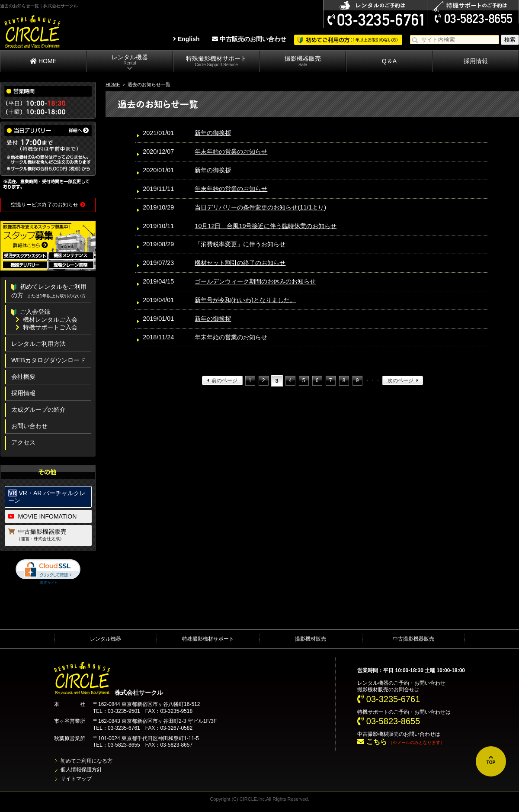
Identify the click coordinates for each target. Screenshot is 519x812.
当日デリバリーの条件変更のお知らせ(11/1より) (260, 207)
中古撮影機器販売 (49, 535)
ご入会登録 (31, 312)
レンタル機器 (130, 60)
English (186, 39)
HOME (43, 61)
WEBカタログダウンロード (48, 360)
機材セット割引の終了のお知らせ (240, 263)
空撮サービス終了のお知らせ (48, 205)
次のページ (400, 380)
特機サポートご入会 (46, 327)
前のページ (224, 380)
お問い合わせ (29, 426)
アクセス (23, 442)
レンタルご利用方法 (38, 344)
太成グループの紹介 (38, 409)
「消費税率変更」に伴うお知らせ (240, 244)
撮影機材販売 (311, 639)
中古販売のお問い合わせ (249, 39)
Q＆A (389, 61)
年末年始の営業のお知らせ (231, 151)
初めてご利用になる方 (86, 761)
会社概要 (23, 377)
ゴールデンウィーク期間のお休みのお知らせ (255, 281)
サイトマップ (76, 779)
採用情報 (476, 61)
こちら (372, 742)
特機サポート (373, 712)
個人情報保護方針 (81, 770)
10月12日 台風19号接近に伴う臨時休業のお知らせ (266, 226)
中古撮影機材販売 (378, 734)
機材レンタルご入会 (46, 319)
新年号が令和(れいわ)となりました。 (245, 300)
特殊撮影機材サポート (216, 61)
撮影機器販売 (303, 61)
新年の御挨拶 (213, 133)
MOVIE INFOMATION (42, 516)
